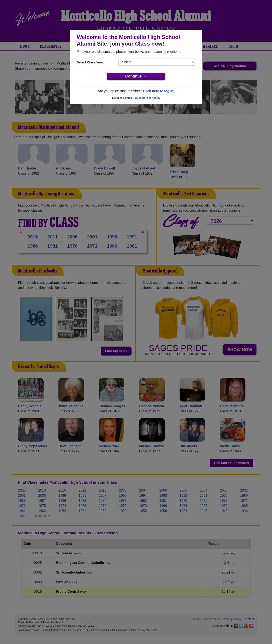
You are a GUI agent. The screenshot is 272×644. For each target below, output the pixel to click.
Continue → (136, 76)
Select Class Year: (90, 62)
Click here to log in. (159, 91)
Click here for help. (147, 98)
